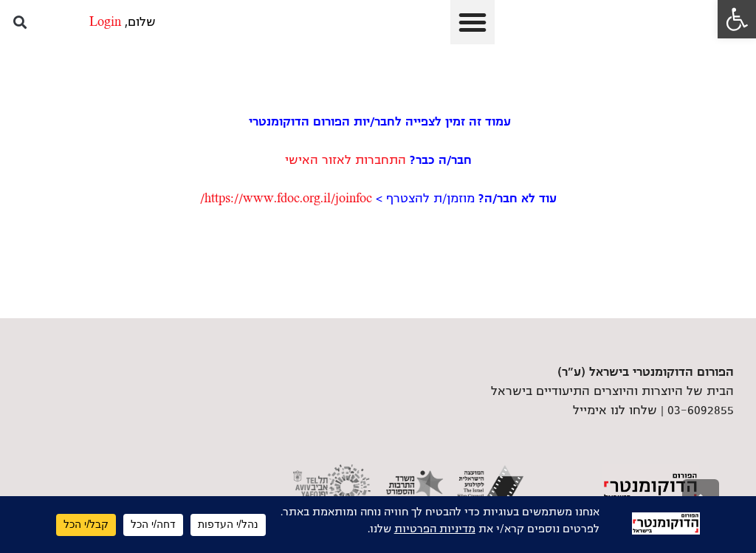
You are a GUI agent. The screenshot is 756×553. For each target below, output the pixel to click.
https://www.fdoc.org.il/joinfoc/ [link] (286, 199)
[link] (737, 19)
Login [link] (105, 22)
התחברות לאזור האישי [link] (346, 160)
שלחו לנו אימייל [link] (615, 411)
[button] (472, 22)
